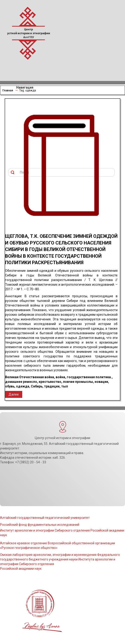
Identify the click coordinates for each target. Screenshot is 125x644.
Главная (8, 90)
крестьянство (50, 382)
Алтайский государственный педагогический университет (45, 518)
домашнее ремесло (21, 382)
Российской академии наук (21, 569)
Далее (14, 394)
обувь (10, 386)
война (60, 377)
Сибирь (37, 386)
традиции (52, 386)
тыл (65, 386)
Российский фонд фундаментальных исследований (40, 525)
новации (101, 382)
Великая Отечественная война (30, 377)
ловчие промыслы (78, 382)
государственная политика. (89, 377)
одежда (23, 386)
